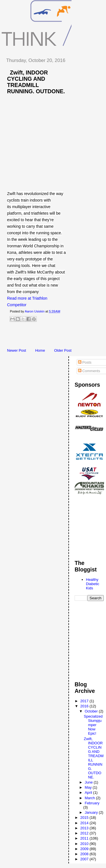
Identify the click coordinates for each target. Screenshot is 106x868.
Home (40, 350)
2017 (85, 701)
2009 (85, 849)
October (92, 711)
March (90, 798)
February (92, 803)
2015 (85, 818)
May (89, 787)
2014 (85, 823)
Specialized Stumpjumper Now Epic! (93, 725)
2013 (85, 828)
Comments (89, 371)
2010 (85, 844)
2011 (85, 838)
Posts (85, 362)
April (89, 793)
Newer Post (17, 350)
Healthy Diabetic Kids (93, 584)
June (89, 782)
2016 (85, 706)
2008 (85, 854)
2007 (85, 859)
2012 (85, 833)
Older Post (63, 350)
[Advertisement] (54, 337)
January (92, 812)
